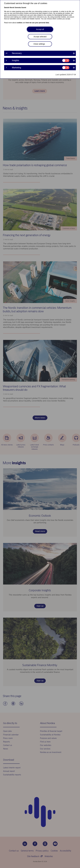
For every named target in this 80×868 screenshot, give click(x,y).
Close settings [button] (39, 44)
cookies (20, 23)
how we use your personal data (37, 23)
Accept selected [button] (40, 37)
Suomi (24, 8)
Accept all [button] (40, 29)
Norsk (12, 8)
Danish (7, 8)
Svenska (18, 8)
